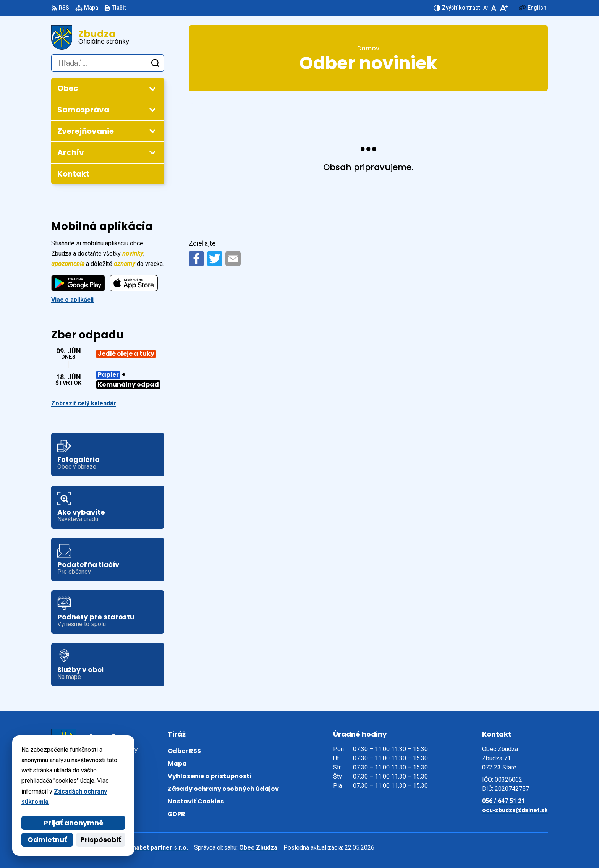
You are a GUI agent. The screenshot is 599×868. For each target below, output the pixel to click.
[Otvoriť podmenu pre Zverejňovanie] (152, 131)
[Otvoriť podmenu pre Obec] (152, 89)
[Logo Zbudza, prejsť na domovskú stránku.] (108, 37)
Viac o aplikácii (72, 300)
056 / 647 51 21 (503, 801)
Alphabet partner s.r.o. (156, 848)
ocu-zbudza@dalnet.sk (515, 810)
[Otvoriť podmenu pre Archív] (152, 152)
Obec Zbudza (258, 848)
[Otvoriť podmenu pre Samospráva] (152, 109)
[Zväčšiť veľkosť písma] (504, 8)
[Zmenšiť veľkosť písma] (486, 8)
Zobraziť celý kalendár (84, 403)
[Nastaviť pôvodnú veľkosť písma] (494, 8)
